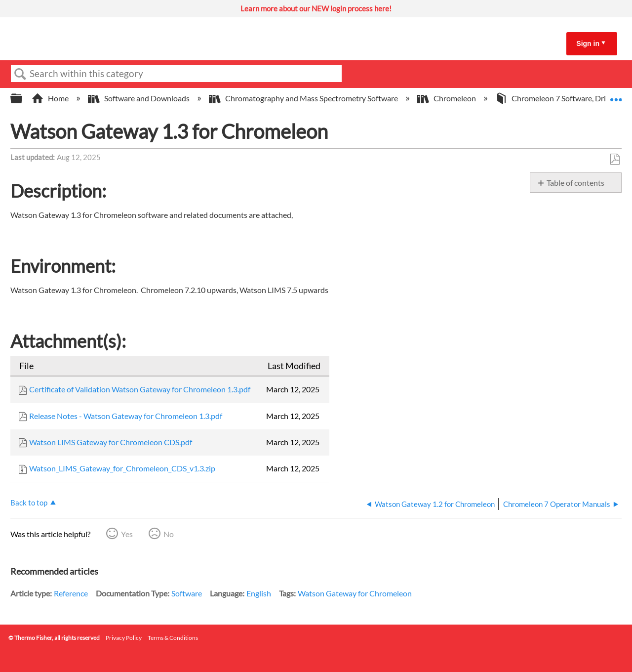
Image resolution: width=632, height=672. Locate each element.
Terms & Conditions (173, 638)
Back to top (29, 503)
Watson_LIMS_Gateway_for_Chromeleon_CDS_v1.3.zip (122, 468)
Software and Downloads (139, 98)
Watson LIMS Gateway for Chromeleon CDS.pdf (111, 442)
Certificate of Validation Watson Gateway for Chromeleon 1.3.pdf (140, 389)
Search (20, 74)
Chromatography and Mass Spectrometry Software (304, 98)
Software (187, 593)
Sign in (588, 43)
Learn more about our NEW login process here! (316, 8)
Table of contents (575, 183)
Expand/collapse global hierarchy (23, 99)
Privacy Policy (124, 638)
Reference (71, 593)
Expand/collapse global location (616, 95)
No (169, 534)
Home (51, 98)
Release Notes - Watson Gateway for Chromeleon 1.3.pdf (126, 416)
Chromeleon (447, 98)
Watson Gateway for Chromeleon (355, 593)
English (259, 593)
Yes (127, 534)
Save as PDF (614, 160)
